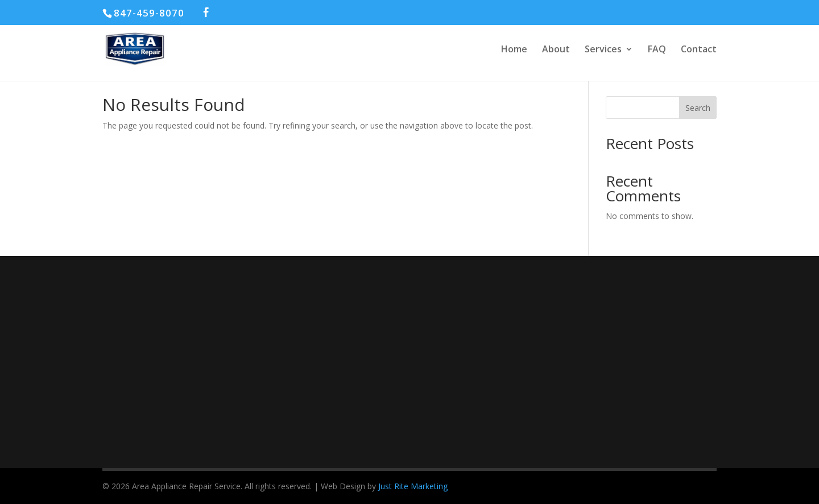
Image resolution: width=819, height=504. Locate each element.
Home (514, 50)
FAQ (657, 50)
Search (698, 108)
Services (603, 50)
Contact (699, 50)
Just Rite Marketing (413, 486)
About (556, 50)
